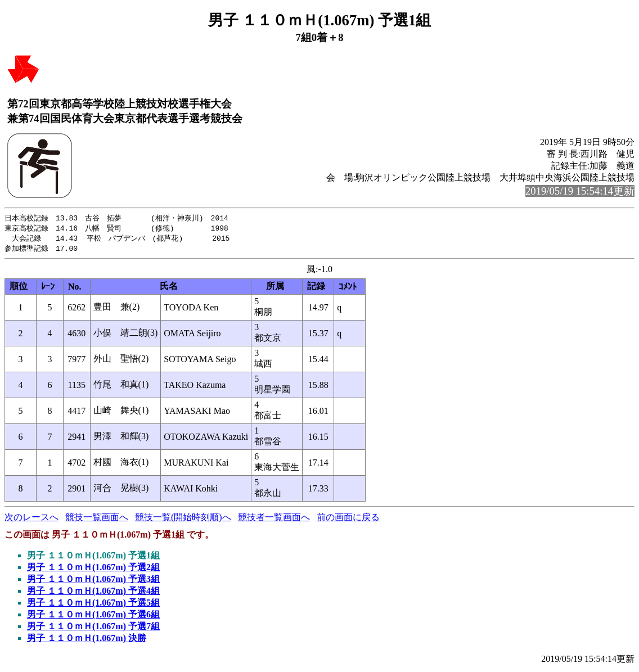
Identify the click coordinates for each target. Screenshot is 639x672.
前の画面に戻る (348, 519)
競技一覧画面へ (97, 519)
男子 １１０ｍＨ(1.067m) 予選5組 (93, 605)
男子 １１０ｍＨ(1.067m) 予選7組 (93, 628)
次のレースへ (31, 519)
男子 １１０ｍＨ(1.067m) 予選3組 (93, 581)
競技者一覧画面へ (274, 519)
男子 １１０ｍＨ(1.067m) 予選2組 (93, 569)
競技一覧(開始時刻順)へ (183, 519)
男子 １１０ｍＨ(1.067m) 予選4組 (93, 593)
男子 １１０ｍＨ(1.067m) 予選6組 (93, 617)
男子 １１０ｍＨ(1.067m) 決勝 (87, 640)
